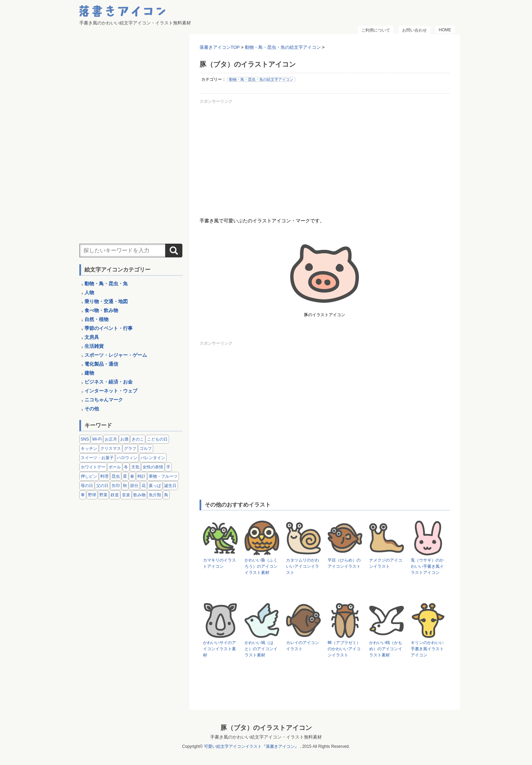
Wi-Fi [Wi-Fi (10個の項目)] (97, 439)
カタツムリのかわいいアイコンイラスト (303, 566)
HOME (445, 30)
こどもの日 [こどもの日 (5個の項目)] (157, 439)
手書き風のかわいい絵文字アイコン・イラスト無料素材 (266, 737)
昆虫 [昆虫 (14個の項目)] (116, 476)
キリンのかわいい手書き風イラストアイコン (427, 649)
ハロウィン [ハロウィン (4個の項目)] (127, 458)
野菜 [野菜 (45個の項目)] (103, 495)
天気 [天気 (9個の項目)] (135, 467)
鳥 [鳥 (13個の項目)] (166, 495)
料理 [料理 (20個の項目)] (104, 476)
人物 (89, 292)
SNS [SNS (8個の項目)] (85, 439)
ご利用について (376, 30)
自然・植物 (97, 319)
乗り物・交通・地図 (106, 301)
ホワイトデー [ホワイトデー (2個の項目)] (93, 467)
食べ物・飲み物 (101, 310)
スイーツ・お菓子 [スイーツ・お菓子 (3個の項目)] (97, 458)
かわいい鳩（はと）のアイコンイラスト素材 (261, 649)
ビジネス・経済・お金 (109, 382)
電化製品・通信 (101, 364)
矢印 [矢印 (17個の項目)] (116, 486)
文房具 (92, 337)
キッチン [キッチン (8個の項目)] (89, 448)
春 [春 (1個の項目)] (132, 476)
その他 (92, 409)
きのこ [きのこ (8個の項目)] (138, 439)
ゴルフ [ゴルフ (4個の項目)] (146, 448)
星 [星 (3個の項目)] (125, 476)
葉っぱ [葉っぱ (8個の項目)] (155, 486)
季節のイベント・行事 (109, 328)
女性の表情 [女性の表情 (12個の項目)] (153, 467)
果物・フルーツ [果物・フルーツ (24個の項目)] (163, 476)
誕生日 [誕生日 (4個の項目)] (170, 486)
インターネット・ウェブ (111, 391)
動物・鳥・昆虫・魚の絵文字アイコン (261, 79)
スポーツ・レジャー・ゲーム (116, 355)
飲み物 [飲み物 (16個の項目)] (139, 495)
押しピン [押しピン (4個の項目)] (89, 476)
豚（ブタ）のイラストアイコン (266, 728)
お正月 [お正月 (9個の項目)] (111, 439)
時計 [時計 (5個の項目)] (142, 476)
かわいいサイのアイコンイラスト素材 (219, 649)
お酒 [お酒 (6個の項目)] (124, 439)
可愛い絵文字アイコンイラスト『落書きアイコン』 (251, 746)
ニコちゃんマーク (104, 400)
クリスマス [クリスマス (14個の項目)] (111, 448)
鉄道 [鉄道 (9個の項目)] (115, 495)
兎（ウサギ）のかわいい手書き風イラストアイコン (427, 566)
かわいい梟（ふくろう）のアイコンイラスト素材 (261, 566)
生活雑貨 (94, 346)
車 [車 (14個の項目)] (83, 495)
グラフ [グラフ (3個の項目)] (130, 448)
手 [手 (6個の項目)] (168, 467)
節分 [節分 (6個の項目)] (134, 486)
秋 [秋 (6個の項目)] (125, 486)
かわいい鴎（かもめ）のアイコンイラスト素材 (386, 649)
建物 (89, 373)
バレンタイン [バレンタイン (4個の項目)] (153, 458)
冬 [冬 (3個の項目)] (126, 467)
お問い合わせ (415, 30)
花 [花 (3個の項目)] (144, 486)
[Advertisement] (325, 154)
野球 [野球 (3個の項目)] (92, 495)
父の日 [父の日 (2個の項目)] (102, 486)
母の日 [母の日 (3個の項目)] (87, 486)
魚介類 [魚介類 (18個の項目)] (155, 495)
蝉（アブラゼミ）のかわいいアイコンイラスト (344, 649)
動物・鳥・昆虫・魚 (106, 284)
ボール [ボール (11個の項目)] (115, 467)
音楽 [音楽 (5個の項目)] (126, 495)
